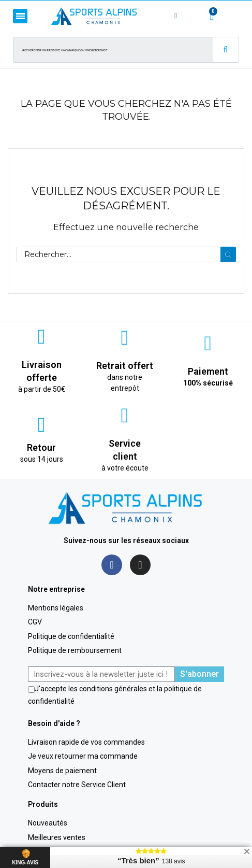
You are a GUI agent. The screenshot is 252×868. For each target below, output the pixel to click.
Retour (41, 447)
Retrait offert (125, 366)
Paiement (208, 371)
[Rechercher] (126, 254)
